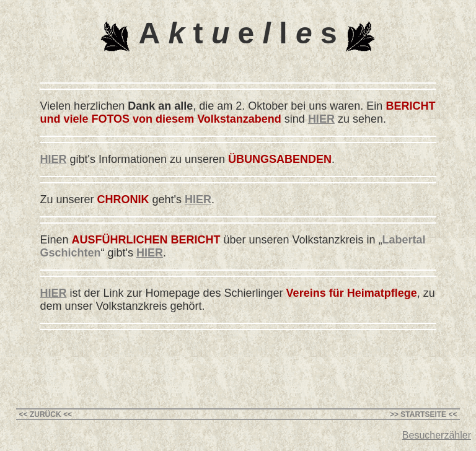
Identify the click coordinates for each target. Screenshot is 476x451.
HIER (321, 119)
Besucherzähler (437, 435)
